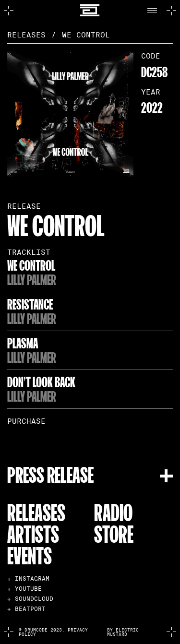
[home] (90, 10)
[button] (155, 11)
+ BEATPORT (26, 609)
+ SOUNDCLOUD (30, 599)
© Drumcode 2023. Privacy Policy (53, 632)
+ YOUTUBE (24, 589)
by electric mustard (123, 632)
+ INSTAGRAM (28, 579)
